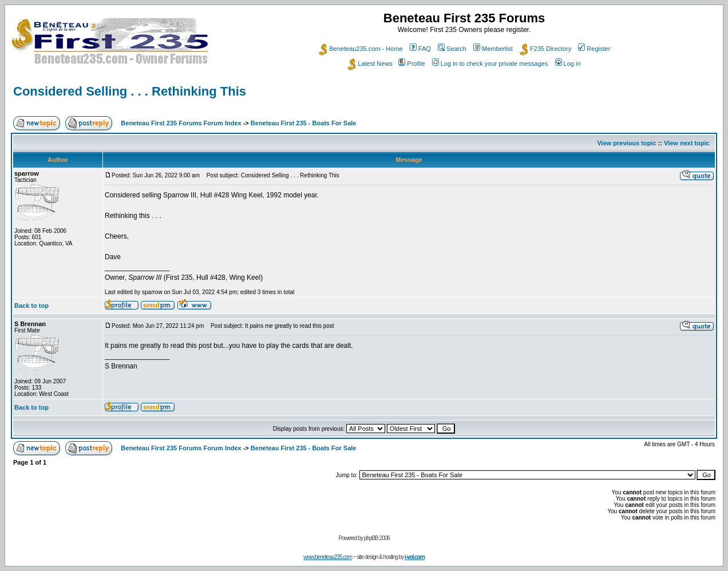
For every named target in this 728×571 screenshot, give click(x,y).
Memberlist (493, 49)
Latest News (370, 64)
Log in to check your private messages (490, 64)
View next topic (687, 143)
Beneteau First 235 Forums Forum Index (181, 123)
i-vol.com (415, 557)
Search (452, 49)
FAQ (420, 49)
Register (594, 49)
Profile (412, 64)
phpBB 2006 (377, 538)
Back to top (31, 306)
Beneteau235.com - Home (361, 49)
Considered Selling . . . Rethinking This (130, 91)
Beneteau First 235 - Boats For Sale (304, 123)
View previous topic (626, 143)
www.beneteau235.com (328, 557)
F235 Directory (545, 49)
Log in (568, 64)
